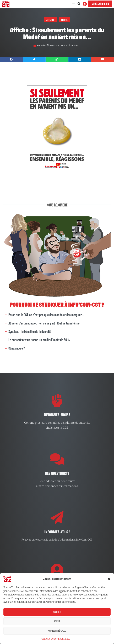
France (64, 20)
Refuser (57, 621)
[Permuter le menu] (74, 4)
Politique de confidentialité (55, 639)
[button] (109, 579)
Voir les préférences (57, 631)
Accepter (57, 612)
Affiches (50, 20)
